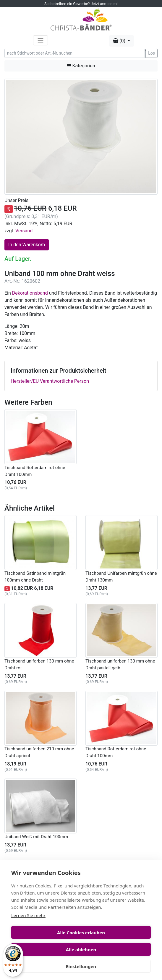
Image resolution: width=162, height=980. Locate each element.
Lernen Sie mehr (28, 915)
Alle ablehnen (81, 949)
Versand (24, 231)
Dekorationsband (30, 293)
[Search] (75, 53)
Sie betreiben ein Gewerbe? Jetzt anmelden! (81, 4)
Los (152, 53)
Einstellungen (81, 966)
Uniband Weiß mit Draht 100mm (36, 837)
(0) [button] (120, 41)
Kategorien (81, 66)
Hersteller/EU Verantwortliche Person (50, 381)
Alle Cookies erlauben (81, 933)
